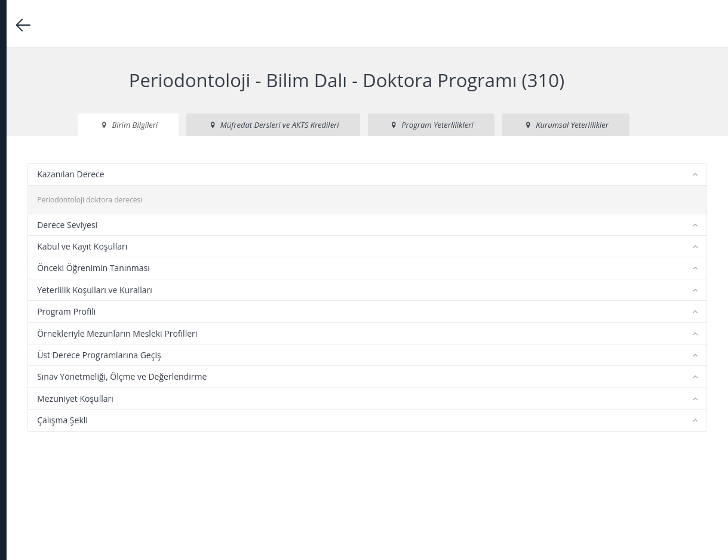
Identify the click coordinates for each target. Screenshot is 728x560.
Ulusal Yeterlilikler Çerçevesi (72, 346)
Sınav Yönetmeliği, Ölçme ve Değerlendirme (279, 420)
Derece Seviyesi (224, 268)
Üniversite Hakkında (83, 180)
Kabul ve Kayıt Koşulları (239, 290)
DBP (78, 137)
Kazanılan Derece (228, 218)
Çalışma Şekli (219, 464)
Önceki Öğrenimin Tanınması (251, 311)
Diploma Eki (83, 308)
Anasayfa (41, 161)
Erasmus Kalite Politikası (65, 327)
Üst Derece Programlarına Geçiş (256, 399)
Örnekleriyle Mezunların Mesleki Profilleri (274, 376)
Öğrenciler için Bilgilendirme (72, 289)
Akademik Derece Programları (83, 199)
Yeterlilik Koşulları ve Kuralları (252, 333)
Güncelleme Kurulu (58, 365)
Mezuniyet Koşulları (232, 441)
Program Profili (223, 355)
